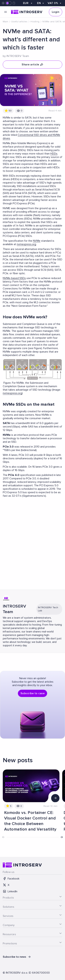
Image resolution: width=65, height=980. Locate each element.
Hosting (35, 22)
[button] (62, 837)
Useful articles (19, 22)
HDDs (54, 154)
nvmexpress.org (26, 244)
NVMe (37, 241)
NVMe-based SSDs (14, 278)
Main (5, 22)
